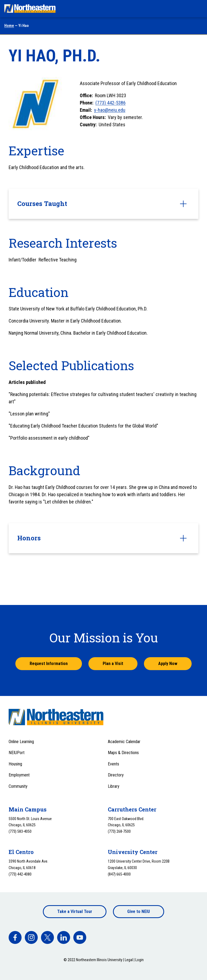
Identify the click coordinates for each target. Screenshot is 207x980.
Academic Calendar (124, 742)
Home (9, 26)
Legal (129, 960)
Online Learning (21, 742)
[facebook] (15, 937)
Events (113, 764)
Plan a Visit (113, 664)
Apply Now (168, 664)
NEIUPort (17, 753)
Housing (15, 764)
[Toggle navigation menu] (198, 9)
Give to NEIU (139, 911)
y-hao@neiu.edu (110, 110)
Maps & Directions (123, 753)
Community (18, 786)
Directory (116, 775)
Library (114, 786)
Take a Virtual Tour (75, 911)
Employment (19, 775)
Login (139, 960)
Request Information (49, 664)
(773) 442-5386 (111, 103)
